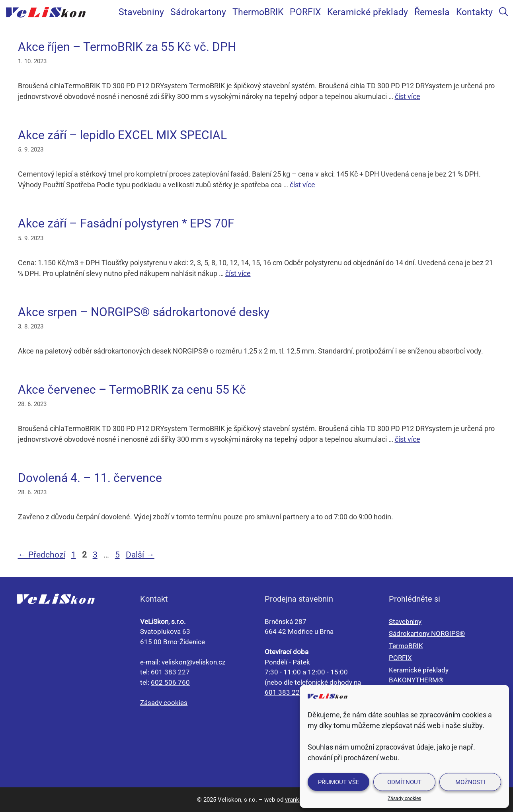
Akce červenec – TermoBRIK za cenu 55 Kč (132, 389)
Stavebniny (141, 12)
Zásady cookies (404, 798)
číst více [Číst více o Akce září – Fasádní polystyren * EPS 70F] (238, 273)
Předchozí (42, 555)
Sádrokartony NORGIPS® (427, 633)
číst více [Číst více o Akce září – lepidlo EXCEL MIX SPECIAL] (302, 185)
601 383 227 (170, 672)
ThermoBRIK (258, 12)
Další (140, 555)
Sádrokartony (198, 12)
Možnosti (470, 782)
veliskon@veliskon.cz (193, 662)
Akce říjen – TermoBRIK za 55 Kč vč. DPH (127, 47)
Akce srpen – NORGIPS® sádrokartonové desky (144, 312)
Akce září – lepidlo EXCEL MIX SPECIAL (122, 135)
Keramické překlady (368, 12)
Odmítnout (404, 782)
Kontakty (474, 12)
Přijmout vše (339, 782)
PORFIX (305, 12)
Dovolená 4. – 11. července (90, 478)
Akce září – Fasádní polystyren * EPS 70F (126, 223)
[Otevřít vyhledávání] (504, 12)
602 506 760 (170, 682)
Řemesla (432, 12)
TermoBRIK (406, 646)
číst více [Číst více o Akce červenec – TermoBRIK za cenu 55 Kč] (408, 439)
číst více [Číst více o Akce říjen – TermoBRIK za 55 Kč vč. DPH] (408, 96)
